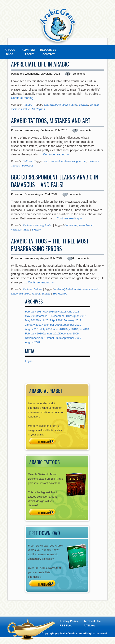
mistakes (16, 109)
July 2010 (46, 329)
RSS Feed (66, 625)
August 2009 (33, 342)
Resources (48, 50)
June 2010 (58, 329)
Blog (10, 54)
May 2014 (49, 312)
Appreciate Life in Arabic (40, 64)
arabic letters (82, 289)
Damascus (71, 225)
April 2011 (57, 320)
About (29, 54)
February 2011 (73, 320)
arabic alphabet (64, 289)
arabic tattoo (70, 105)
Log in (29, 361)
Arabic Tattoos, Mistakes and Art (51, 121)
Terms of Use (92, 621)
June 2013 (73, 312)
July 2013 (61, 312)
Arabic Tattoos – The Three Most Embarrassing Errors (50, 245)
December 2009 (69, 334)
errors (83, 161)
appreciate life (52, 105)
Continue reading (24, 98)
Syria (26, 230)
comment (54, 161)
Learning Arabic (43, 225)
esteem (94, 105)
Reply (36, 230)
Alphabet (29, 50)
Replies (38, 109)
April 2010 (83, 329)
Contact (49, 54)
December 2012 (61, 316)
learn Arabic (86, 225)
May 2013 (31, 316)
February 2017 (34, 312)
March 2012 (44, 320)
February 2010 (34, 334)
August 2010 (33, 329)
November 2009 (35, 338)
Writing (46, 294)
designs (84, 105)
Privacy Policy (69, 621)
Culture (27, 225)
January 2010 (51, 334)
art (46, 161)
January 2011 (33, 325)
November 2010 (51, 325)
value (26, 109)
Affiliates (90, 625)
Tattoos (9, 50)
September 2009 (71, 338)
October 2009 (53, 338)
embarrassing (70, 161)
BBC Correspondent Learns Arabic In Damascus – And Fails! (55, 181)
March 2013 (44, 316)
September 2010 (71, 325)
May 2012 (31, 320)
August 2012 (78, 316)
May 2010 (71, 329)
